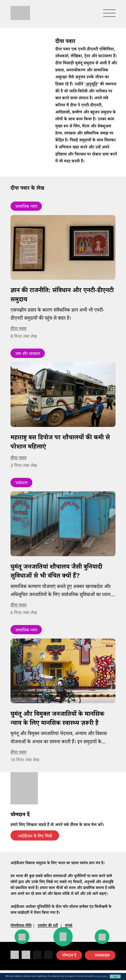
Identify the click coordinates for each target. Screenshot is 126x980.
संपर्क (69, 926)
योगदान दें (69, 956)
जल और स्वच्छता (28, 354)
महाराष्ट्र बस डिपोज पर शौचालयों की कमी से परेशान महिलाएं (60, 443)
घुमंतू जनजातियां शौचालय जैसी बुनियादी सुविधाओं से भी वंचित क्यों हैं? (56, 572)
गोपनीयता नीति (21, 926)
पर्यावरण (21, 484)
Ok (115, 976)
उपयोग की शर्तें (48, 926)
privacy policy (101, 976)
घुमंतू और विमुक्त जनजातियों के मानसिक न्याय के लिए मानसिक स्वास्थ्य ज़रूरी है (57, 719)
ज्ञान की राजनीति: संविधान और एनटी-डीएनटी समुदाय (62, 296)
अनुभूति (92, 85)
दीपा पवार (19, 329)
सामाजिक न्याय (26, 207)
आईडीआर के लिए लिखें (35, 837)
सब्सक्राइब (102, 956)
